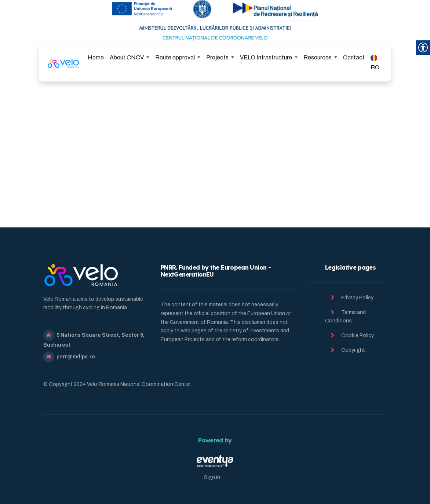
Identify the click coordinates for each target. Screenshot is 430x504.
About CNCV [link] (127, 57)
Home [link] (96, 57)
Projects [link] (218, 57)
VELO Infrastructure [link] (267, 57)
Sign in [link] (212, 477)
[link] (63, 62)
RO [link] (375, 63)
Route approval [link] (176, 57)
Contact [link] (354, 57)
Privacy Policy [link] (357, 298)
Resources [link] (318, 57)
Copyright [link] (353, 350)
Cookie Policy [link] (358, 335)
